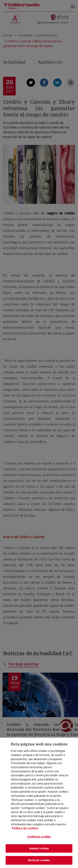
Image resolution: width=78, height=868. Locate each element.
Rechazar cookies (39, 860)
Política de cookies (25, 828)
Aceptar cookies (39, 848)
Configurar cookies (39, 837)
